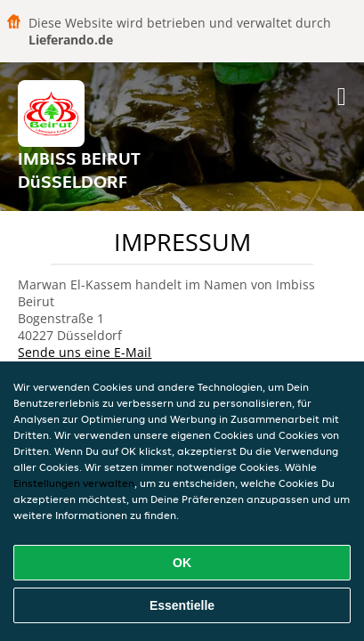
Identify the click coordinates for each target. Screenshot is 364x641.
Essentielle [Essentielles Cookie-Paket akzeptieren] (182, 605)
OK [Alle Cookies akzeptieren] (182, 563)
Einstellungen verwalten (74, 483)
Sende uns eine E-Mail (85, 352)
